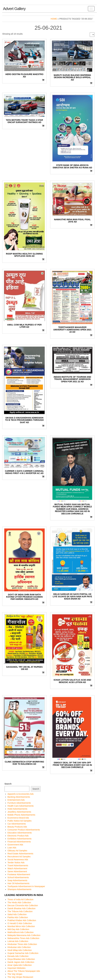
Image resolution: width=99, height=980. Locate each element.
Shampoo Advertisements (19, 889)
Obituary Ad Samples (17, 851)
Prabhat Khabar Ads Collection (22, 920)
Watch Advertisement (17, 868)
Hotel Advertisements (17, 809)
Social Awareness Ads (18, 860)
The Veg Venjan (15, 974)
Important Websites (16, 968)
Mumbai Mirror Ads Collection (21, 926)
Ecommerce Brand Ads (18, 818)
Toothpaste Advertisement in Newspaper (26, 886)
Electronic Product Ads (18, 836)
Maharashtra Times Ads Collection (23, 938)
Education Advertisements (20, 833)
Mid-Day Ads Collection (18, 929)
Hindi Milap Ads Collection (20, 950)
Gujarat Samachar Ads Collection (23, 953)
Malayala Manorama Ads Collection (24, 935)
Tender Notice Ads (16, 863)
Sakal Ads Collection (17, 914)
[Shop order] (92, 35)
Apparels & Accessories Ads (21, 794)
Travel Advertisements (18, 865)
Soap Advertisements (17, 880)
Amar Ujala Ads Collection (20, 965)
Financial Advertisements (19, 842)
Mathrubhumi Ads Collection (21, 932)
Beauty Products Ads (17, 827)
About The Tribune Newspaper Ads (24, 971)
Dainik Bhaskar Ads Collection (21, 908)
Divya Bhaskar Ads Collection (21, 959)
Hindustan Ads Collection (19, 947)
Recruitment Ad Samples (19, 857)
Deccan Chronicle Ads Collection (23, 905)
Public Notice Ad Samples (19, 821)
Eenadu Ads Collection (18, 956)
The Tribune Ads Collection (20, 911)
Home (54, 19)
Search (8, 784)
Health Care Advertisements (21, 806)
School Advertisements (18, 877)
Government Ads (15, 845)
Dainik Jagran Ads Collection (21, 962)
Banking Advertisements (19, 797)
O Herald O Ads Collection (20, 923)
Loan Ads (12, 848)
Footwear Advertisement (19, 874)
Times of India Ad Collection (20, 899)
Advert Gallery (14, 9)
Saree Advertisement (17, 871)
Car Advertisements (17, 824)
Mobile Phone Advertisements (21, 815)
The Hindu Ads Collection (19, 902)
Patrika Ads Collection (18, 917)
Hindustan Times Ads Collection (22, 944)
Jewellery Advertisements (19, 812)
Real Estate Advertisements (20, 854)
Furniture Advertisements (19, 803)
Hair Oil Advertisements (18, 883)
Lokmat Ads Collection (18, 941)
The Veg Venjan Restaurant (20, 977)
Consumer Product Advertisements (24, 830)
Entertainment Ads (16, 800)
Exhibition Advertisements (19, 839)
